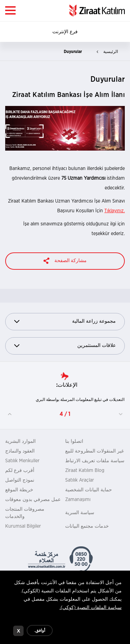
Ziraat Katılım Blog (85, 471)
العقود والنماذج (20, 451)
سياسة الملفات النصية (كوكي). (91, 610)
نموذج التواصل (20, 480)
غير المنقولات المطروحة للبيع (94, 451)
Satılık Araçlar (80, 480)
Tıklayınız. (115, 211)
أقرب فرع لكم (20, 471)
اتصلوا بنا (74, 441)
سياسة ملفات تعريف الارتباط (95, 461)
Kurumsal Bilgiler (23, 526)
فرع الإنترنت (65, 32)
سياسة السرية (80, 513)
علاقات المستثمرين (65, 346)
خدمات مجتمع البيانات (87, 526)
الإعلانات (67, 385)
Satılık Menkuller (22, 461)
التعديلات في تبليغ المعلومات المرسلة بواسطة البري (80, 400)
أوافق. (40, 633)
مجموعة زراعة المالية (65, 321)
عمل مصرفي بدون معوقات (33, 500)
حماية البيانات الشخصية (89, 490)
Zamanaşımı (78, 500)
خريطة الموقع (19, 490)
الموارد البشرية (20, 441)
